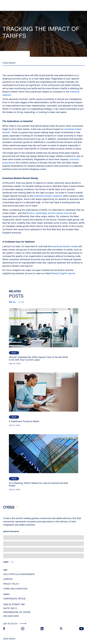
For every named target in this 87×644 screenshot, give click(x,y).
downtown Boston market (65, 246)
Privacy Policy (11, 584)
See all (13, 302)
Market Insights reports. (63, 273)
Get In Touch (15, 624)
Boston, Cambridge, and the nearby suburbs (50, 213)
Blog (14, 353)
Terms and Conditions (15, 589)
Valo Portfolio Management (19, 574)
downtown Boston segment (48, 196)
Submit (6, 562)
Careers (8, 579)
